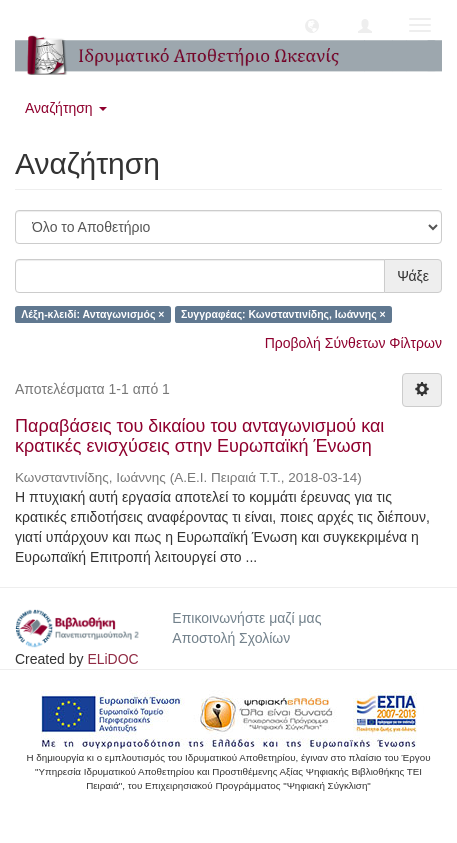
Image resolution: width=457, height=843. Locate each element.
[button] (312, 25)
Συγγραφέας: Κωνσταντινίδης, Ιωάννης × (283, 314)
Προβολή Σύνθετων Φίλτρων (353, 343)
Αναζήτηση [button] (66, 108)
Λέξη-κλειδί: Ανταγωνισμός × (92, 314)
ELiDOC (112, 659)
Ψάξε (413, 276)
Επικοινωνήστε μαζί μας (246, 618)
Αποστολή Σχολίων (231, 638)
